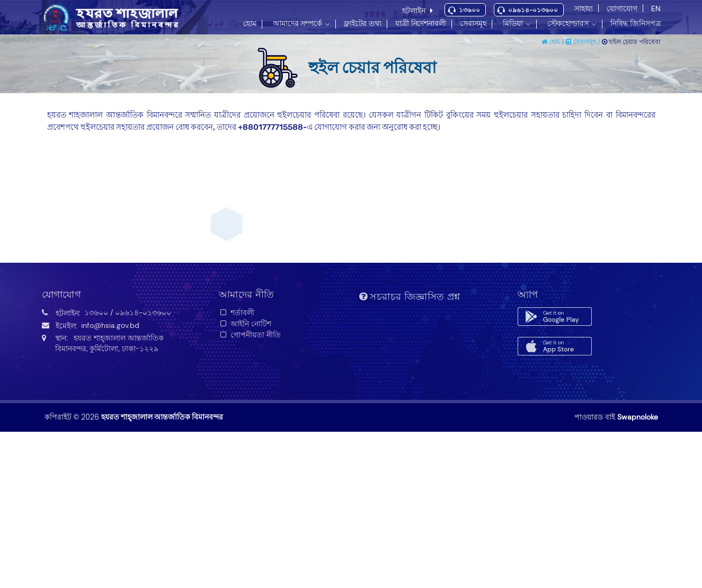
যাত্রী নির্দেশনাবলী (421, 23)
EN (656, 8)
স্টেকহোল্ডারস (568, 23)
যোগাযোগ (622, 8)
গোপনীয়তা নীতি (250, 335)
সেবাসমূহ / (584, 42)
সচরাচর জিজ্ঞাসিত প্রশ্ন (410, 297)
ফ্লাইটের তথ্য (363, 23)
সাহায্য (584, 8)
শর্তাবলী (237, 313)
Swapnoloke (638, 417)
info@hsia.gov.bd (110, 325)
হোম (250, 23)
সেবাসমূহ (473, 23)
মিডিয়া (513, 23)
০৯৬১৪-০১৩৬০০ (533, 10)
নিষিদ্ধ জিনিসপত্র (636, 23)
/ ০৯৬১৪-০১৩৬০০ (141, 313)
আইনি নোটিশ (245, 324)
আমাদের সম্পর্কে (297, 23)
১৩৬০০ (469, 10)
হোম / (554, 42)
